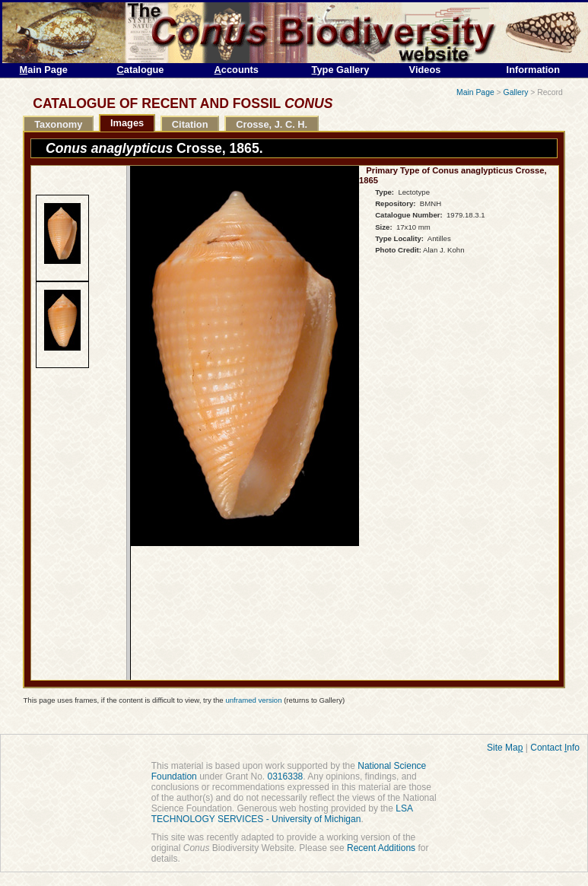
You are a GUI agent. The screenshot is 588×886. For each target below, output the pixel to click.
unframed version (253, 700)
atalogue (141, 70)
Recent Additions (381, 848)
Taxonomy (58, 124)
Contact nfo (555, 748)
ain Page (44, 70)
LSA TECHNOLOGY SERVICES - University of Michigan (282, 814)
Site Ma (505, 748)
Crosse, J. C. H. (272, 124)
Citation (190, 124)
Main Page (475, 92)
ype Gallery (341, 70)
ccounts (237, 70)
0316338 (286, 776)
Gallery (516, 92)
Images (127, 123)
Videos (425, 70)
